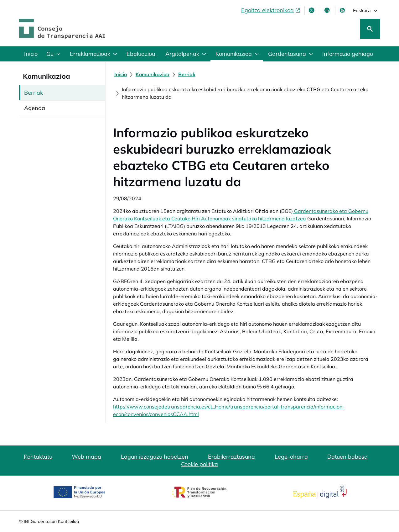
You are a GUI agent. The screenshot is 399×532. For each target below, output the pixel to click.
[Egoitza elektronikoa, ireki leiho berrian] (271, 10)
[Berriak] (187, 74)
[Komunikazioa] (153, 74)
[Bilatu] (370, 29)
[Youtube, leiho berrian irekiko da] (343, 10)
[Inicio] (121, 74)
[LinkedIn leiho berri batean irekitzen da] (328, 10)
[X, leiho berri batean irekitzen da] (312, 10)
